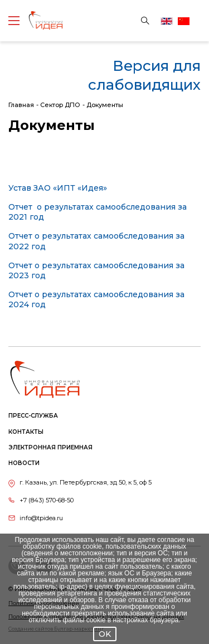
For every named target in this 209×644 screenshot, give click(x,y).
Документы (105, 105)
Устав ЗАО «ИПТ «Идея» (58, 188)
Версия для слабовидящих (144, 75)
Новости (24, 463)
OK (105, 634)
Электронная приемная (50, 447)
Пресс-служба (33, 416)
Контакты (26, 432)
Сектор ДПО (60, 105)
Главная (21, 105)
